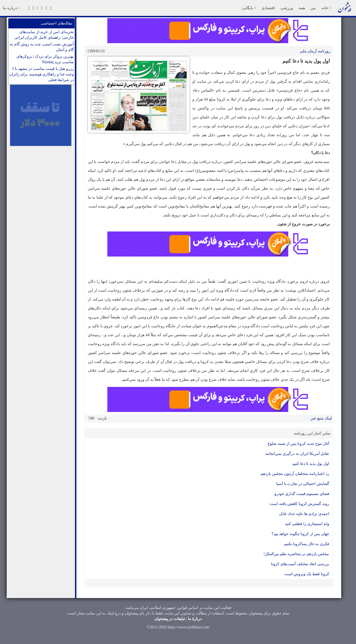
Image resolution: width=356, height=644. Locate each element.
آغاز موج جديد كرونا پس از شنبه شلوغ (298, 444)
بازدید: (102, 418)
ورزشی (287, 8)
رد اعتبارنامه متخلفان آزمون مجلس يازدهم (295, 474)
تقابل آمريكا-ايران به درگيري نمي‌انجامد (297, 454)
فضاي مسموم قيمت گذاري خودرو (302, 494)
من (313, 8)
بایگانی (249, 8)
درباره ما (11, 8)
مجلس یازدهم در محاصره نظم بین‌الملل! (296, 554)
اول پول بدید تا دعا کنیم (311, 464)
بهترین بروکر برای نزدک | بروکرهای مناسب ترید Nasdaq (45, 59)
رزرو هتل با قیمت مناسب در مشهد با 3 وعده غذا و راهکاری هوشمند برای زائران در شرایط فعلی (42, 74)
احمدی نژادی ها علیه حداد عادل (304, 514)
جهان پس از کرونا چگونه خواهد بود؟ (300, 534)
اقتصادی (268, 8)
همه (302, 8)
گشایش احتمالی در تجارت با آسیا (303, 484)
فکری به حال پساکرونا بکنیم (307, 544)
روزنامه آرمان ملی (315, 51)
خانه (326, 8)
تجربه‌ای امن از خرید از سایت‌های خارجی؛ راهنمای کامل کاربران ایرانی (44, 35)
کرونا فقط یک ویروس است (307, 574)
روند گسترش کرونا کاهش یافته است (299, 504)
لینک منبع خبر (321, 418)
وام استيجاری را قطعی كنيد (307, 524)
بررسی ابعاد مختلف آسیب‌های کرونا (300, 564)
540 (92, 418)
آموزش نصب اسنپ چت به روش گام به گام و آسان (42, 47)
